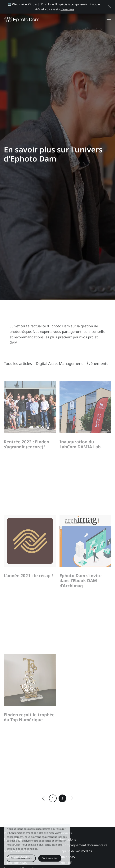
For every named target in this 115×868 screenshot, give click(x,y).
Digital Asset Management (59, 363)
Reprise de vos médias (76, 861)
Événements (97, 363)
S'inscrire (67, 9)
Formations (68, 849)
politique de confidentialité (22, 850)
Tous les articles (18, 363)
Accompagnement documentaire (83, 855)
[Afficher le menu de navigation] (109, 19)
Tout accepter (50, 859)
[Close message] (110, 7)
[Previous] (43, 808)
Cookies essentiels (21, 859)
